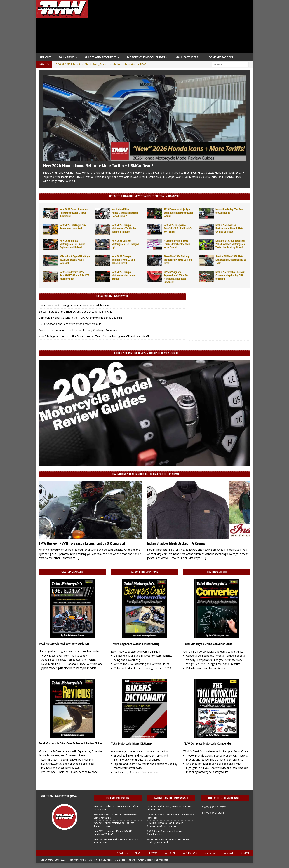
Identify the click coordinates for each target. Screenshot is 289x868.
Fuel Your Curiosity (118, 798)
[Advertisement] (173, 28)
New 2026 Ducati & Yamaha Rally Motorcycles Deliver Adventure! (74, 213)
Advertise (122, 853)
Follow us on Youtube (212, 813)
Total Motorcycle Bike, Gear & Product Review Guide (70, 743)
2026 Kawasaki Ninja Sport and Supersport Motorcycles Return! (179, 213)
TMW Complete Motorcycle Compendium (208, 744)
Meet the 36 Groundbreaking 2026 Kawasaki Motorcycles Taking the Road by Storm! (230, 244)
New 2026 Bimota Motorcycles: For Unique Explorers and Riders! (72, 244)
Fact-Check (210, 853)
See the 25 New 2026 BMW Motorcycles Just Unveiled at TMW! (231, 260)
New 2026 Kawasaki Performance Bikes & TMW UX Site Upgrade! (229, 229)
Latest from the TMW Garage (171, 798)
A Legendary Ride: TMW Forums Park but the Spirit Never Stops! (177, 244)
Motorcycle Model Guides (146, 57)
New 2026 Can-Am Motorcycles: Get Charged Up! (125, 244)
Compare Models (221, 57)
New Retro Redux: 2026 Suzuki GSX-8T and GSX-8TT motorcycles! (74, 276)
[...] (76, 181)
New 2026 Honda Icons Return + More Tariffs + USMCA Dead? (98, 166)
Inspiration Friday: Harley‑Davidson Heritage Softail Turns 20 (125, 213)
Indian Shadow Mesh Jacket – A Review (176, 543)
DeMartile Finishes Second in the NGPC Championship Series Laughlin (80, 318)
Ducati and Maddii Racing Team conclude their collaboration (74, 305)
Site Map (245, 853)
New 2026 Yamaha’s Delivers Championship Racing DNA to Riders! (230, 276)
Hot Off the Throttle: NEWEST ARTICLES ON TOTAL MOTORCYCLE (144, 196)
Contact (228, 853)
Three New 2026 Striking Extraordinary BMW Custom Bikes (178, 260)
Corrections (190, 853)
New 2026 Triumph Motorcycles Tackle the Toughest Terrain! (124, 229)
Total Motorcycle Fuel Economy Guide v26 (64, 644)
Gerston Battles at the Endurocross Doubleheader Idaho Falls (75, 312)
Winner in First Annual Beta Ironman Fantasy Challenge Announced (79, 330)
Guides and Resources (101, 57)
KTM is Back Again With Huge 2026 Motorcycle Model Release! (75, 260)
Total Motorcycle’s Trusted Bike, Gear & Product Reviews (144, 474)
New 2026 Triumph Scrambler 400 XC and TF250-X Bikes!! (123, 260)
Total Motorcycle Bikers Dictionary (132, 744)
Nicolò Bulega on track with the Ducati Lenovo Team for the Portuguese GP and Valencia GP (94, 336)
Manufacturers (187, 57)
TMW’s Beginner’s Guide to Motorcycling (135, 644)
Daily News (67, 57)
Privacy (153, 853)
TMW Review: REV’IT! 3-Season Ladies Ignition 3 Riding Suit (82, 543)
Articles (45, 57)
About (138, 853)
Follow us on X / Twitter (213, 807)
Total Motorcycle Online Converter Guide (208, 644)
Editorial (170, 853)
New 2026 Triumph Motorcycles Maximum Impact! (124, 276)
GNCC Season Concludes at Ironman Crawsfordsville (70, 324)
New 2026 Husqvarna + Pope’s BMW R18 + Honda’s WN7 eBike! (178, 229)
